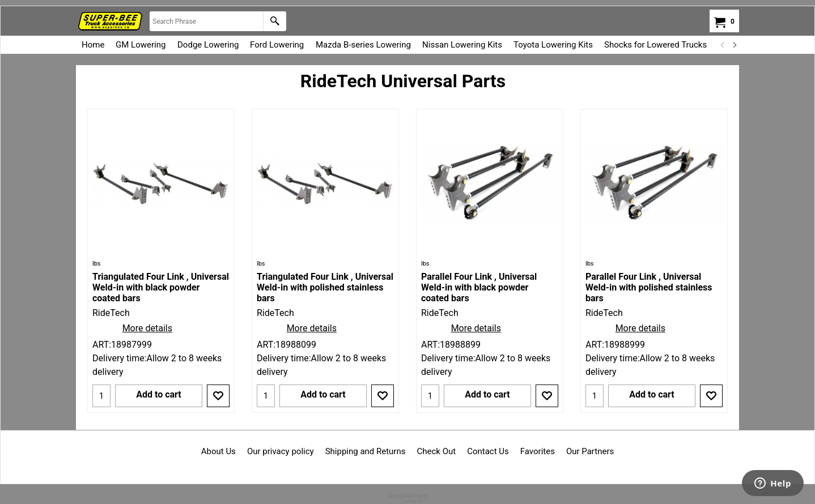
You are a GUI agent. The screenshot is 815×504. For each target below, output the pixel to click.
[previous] (723, 45)
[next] (734, 45)
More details (147, 328)
